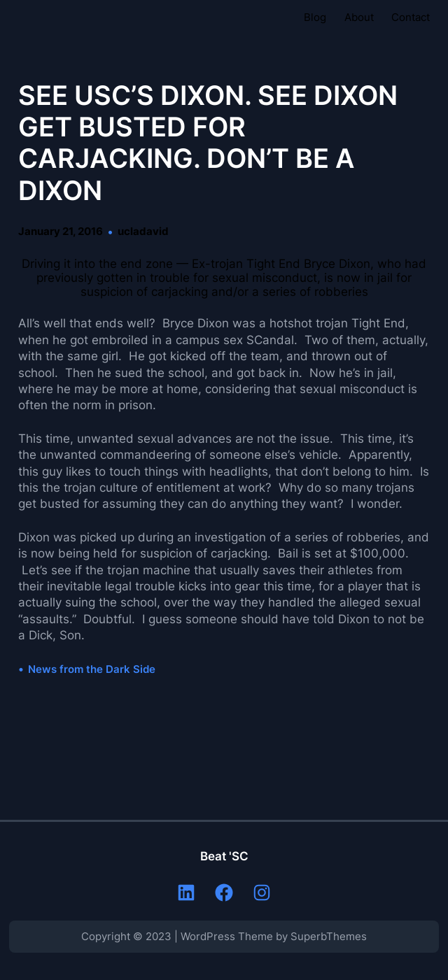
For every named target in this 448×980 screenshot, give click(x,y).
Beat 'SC (224, 856)
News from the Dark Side (92, 669)
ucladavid (143, 232)
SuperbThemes (329, 937)
